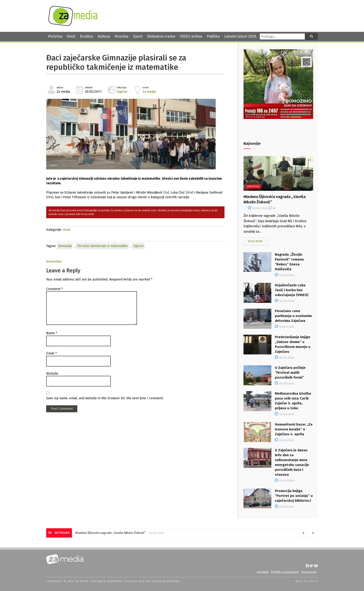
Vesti (71, 36)
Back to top (307, 581)
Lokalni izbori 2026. (241, 36)
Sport (138, 36)
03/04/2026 (257, 208)
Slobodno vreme (161, 36)
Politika (213, 36)
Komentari (54, 262)
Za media (149, 92)
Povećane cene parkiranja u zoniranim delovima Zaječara (293, 316)
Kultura (104, 36)
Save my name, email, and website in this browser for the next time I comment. (105, 398)
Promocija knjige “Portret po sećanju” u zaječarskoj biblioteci (294, 496)
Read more (255, 241)
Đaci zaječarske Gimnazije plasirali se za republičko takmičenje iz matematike (116, 63)
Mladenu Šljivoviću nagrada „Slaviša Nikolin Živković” (111, 533)
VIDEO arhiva (191, 36)
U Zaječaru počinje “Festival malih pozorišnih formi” (290, 373)
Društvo (86, 36)
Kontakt (263, 572)
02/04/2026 (284, 414)
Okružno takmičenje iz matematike (102, 246)
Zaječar (122, 92)
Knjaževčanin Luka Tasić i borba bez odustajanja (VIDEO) (292, 290)
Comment (54, 289)
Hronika (122, 36)
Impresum (309, 572)
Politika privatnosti (285, 572)
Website (52, 374)
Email (51, 353)
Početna (55, 36)
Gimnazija (65, 246)
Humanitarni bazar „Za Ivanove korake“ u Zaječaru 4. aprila (294, 429)
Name (52, 333)
